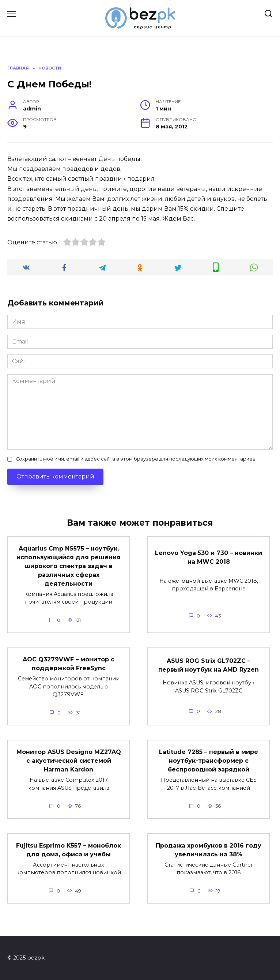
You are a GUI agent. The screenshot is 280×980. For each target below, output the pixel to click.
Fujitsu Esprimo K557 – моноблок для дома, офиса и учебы (69, 850)
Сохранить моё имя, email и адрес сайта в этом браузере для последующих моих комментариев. (136, 459)
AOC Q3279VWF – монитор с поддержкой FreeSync (69, 664)
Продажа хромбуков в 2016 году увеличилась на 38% (209, 850)
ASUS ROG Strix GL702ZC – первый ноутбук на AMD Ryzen (209, 665)
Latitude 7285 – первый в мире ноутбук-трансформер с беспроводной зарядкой (209, 761)
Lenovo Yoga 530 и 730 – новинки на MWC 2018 (209, 557)
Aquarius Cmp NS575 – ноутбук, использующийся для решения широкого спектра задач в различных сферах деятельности (69, 566)
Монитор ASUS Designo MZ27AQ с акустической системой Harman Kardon (69, 761)
